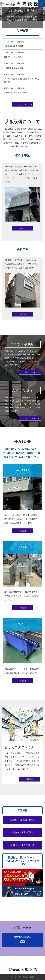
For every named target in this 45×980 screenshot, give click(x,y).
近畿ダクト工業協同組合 (23, 832)
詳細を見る (23, 228)
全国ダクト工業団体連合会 (23, 820)
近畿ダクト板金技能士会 (23, 845)
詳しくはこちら (30, 372)
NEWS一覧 (22, 104)
